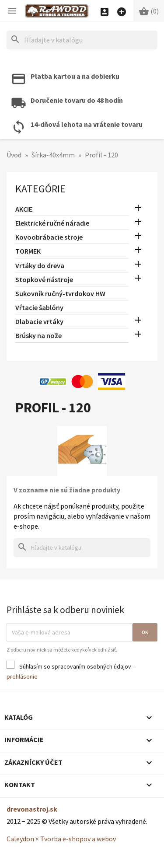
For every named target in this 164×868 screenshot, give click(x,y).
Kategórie (40, 189)
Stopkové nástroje (44, 279)
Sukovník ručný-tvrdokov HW (60, 293)
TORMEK (28, 251)
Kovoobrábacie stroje (49, 237)
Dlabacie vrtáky (39, 321)
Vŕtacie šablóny (39, 307)
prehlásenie (22, 676)
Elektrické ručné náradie (52, 223)
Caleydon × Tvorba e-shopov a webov (61, 839)
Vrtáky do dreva (40, 265)
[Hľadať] (82, 40)
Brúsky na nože (38, 335)
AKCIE (24, 209)
